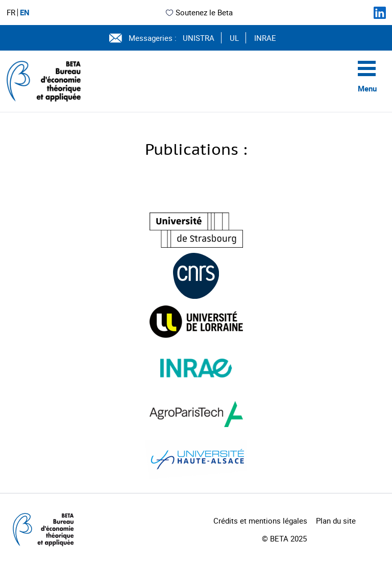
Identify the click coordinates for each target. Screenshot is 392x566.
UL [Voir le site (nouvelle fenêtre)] (234, 38)
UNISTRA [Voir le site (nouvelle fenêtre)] (199, 38)
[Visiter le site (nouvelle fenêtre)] (196, 230)
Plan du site (336, 521)
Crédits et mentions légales (260, 521)
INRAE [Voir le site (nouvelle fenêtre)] (265, 38)
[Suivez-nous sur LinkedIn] (380, 13)
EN (25, 13)
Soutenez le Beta (199, 12)
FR (11, 13)
